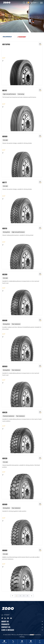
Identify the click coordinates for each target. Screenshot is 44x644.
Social (31, 643)
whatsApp (4, 643)
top (40, 643)
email (22, 643)
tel (13, 643)
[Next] (31, 596)
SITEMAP (5, 615)
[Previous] (13, 596)
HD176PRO (6, 44)
